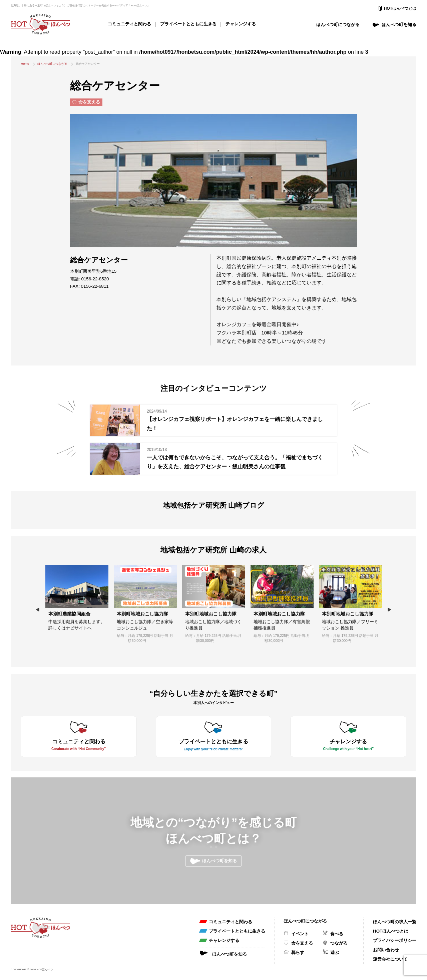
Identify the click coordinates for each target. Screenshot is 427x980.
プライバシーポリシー (395, 940)
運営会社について (390, 959)
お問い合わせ (386, 950)
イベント (300, 934)
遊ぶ (335, 952)
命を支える (302, 943)
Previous (38, 610)
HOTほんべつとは (400, 8)
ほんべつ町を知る (399, 25)
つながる (339, 943)
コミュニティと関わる (129, 24)
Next (389, 610)
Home (25, 64)
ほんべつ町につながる (338, 25)
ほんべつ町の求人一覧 (395, 922)
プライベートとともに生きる (188, 24)
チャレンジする (241, 24)
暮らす (298, 952)
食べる (337, 934)
